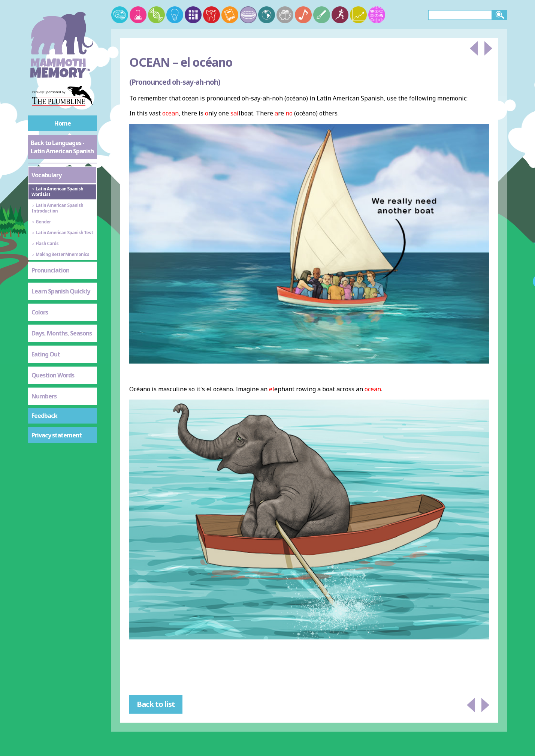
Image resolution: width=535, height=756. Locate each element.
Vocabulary (46, 175)
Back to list (156, 704)
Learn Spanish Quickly (61, 291)
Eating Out (46, 354)
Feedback (44, 416)
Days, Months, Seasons (62, 333)
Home (63, 123)
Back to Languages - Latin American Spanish (62, 147)
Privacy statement (57, 435)
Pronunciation (50, 270)
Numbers (44, 396)
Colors (40, 312)
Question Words (53, 375)
